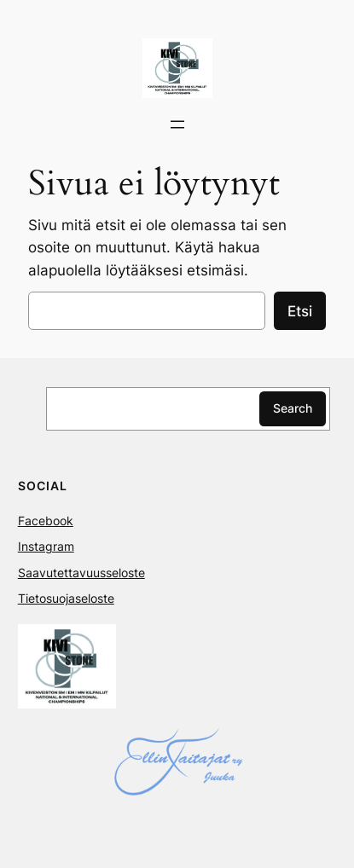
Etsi (300, 311)
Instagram (46, 546)
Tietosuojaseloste (66, 598)
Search (293, 408)
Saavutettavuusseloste (81, 573)
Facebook (46, 521)
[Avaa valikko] (177, 124)
